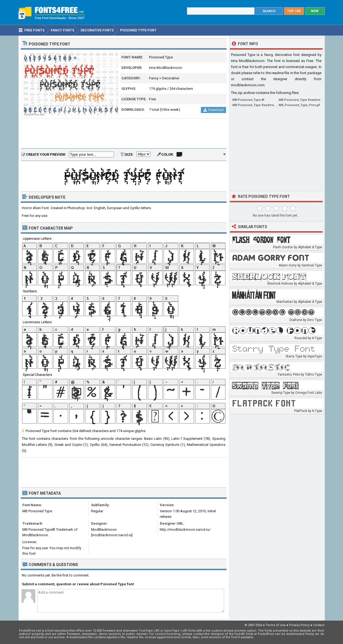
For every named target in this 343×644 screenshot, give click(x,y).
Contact (319, 625)
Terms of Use (276, 625)
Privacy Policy (299, 625)
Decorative (171, 78)
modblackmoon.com (248, 85)
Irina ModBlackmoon (166, 68)
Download (213, 110)
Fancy (154, 78)
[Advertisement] (124, 134)
